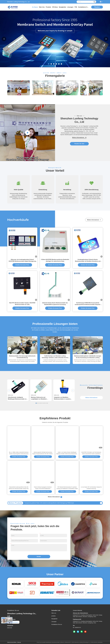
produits (48, 7)
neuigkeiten (63, 7)
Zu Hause (35, 7)
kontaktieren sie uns (84, 7)
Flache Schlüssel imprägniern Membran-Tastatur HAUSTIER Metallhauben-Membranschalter (43, 488)
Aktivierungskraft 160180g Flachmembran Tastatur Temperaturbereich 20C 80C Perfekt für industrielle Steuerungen (43, 453)
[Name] (94, 2)
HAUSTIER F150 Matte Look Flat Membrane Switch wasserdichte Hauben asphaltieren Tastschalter (91, 453)
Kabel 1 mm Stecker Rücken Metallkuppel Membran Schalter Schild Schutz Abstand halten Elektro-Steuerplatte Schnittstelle (67, 453)
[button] (49, 64)
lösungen (70, 7)
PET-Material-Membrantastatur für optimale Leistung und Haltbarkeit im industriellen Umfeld (67, 488)
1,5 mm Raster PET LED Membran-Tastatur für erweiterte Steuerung (91, 488)
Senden (39, 557)
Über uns (42, 7)
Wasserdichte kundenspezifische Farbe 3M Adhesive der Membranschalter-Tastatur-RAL (19, 488)
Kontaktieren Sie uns (57, 624)
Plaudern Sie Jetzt (79, 144)
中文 (76, 7)
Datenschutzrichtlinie (12, 642)
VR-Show (55, 7)
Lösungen (54, 622)
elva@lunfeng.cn (13, 622)
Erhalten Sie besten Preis (19, 457)
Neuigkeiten (55, 619)
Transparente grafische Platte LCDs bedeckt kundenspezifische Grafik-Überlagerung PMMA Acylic (49, 503)
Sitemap (19, 642)
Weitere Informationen (79, 137)
